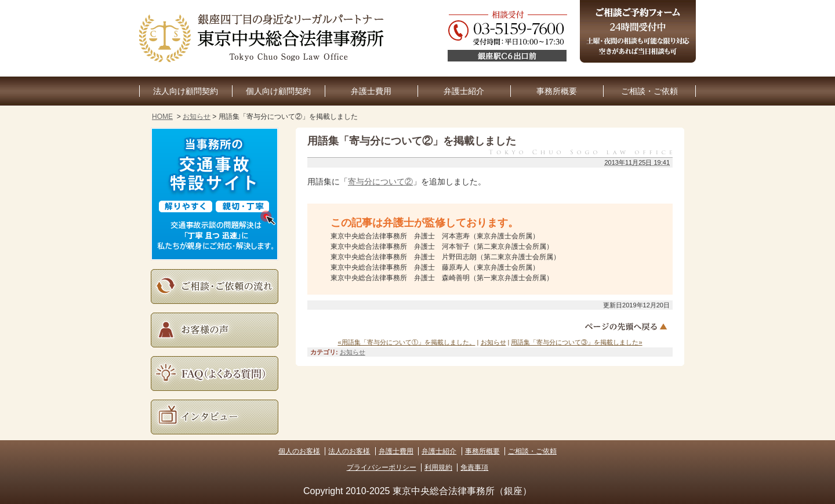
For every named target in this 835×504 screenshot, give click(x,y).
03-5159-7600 (572, 38)
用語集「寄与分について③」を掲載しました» (576, 342)
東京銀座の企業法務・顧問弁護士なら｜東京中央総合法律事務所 (264, 38)
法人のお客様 (349, 451)
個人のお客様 (299, 451)
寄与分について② (380, 182)
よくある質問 (215, 374)
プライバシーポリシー (382, 467)
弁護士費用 (371, 91)
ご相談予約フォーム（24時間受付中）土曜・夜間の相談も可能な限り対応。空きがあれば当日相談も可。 (638, 31)
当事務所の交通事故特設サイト (215, 194)
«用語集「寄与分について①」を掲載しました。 (406, 342)
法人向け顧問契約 (186, 91)
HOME (162, 117)
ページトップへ (627, 327)
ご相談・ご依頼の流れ (215, 287)
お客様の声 (215, 330)
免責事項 (474, 467)
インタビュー (215, 417)
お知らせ (197, 117)
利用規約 (438, 467)
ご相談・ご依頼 (649, 91)
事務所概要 (557, 91)
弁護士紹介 (464, 91)
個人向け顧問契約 (278, 91)
